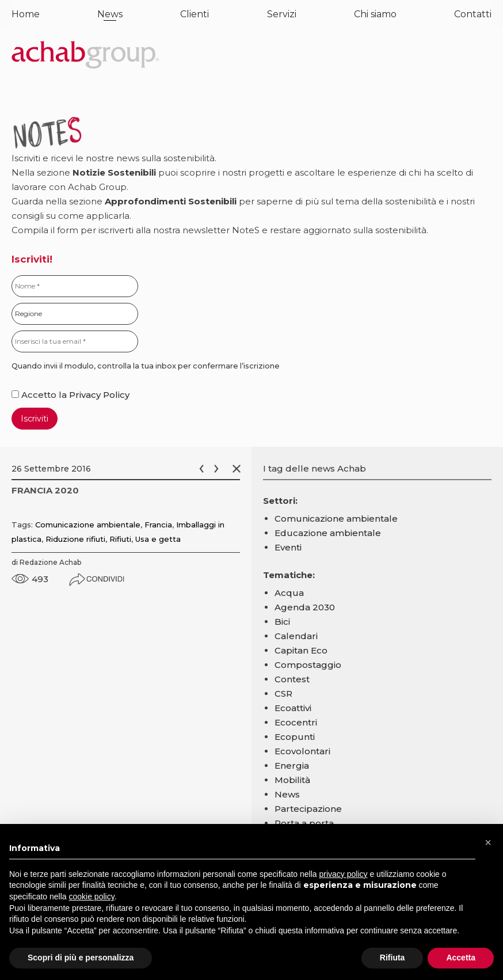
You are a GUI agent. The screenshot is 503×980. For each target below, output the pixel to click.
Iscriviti (35, 419)
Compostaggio (308, 665)
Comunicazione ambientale (88, 525)
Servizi (282, 14)
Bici (282, 622)
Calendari (296, 636)
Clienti (195, 14)
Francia (158, 525)
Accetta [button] (461, 958)
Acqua (289, 593)
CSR (283, 694)
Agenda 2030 (305, 607)
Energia (292, 766)
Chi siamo (375, 14)
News (110, 14)
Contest (292, 679)
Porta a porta (304, 823)
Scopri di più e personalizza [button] (81, 958)
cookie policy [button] (92, 897)
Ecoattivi (293, 708)
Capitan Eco (301, 650)
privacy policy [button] (344, 874)
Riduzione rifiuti (75, 539)
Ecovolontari (302, 751)
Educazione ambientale (328, 533)
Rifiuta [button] (393, 958)
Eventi (288, 547)
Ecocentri (296, 722)
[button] (488, 842)
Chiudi (239, 469)
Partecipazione (308, 809)
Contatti (473, 14)
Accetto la (40, 395)
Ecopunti (295, 737)
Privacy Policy (99, 395)
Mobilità (292, 780)
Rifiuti (120, 539)
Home (26, 14)
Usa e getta (158, 539)
